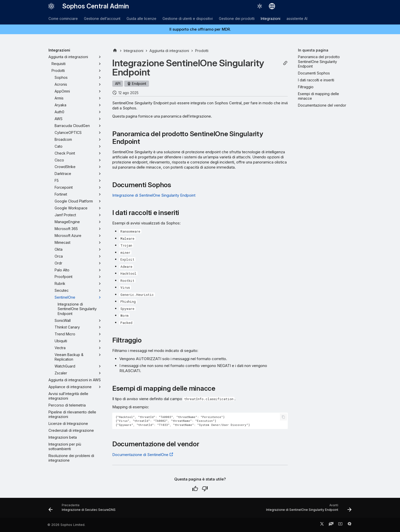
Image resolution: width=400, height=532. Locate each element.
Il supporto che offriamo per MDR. (200, 29)
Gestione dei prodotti (237, 18)
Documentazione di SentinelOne (140, 455)
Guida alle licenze (141, 18)
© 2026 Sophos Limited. (66, 525)
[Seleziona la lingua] (272, 6)
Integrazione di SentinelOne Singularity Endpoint (154, 195)
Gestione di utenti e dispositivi (188, 18)
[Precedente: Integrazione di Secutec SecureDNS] (83, 509)
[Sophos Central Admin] (51, 6)
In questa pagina (313, 50)
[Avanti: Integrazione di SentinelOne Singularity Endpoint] (308, 509)
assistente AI (297, 18)
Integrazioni (271, 18)
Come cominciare (63, 18)
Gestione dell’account (102, 18)
